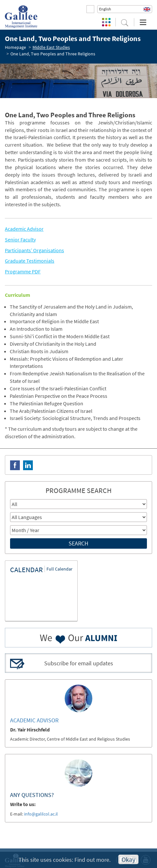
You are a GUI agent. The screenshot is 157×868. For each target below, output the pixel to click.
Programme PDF (23, 271)
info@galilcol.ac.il (41, 814)
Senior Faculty (20, 239)
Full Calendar (59, 569)
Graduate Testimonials (30, 261)
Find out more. (92, 860)
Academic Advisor (24, 229)
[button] (125, 9)
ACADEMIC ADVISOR (34, 720)
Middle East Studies (51, 47)
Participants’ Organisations (34, 250)
